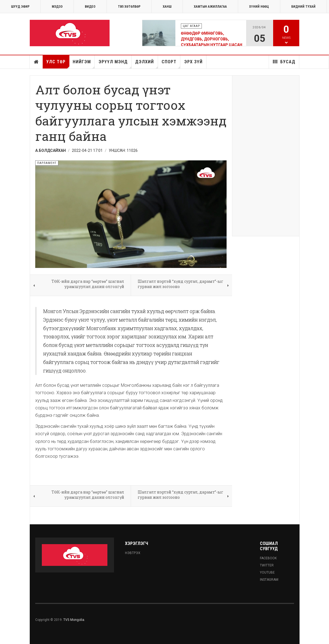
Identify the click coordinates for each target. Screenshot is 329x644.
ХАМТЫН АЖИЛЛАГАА (210, 7)
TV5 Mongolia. (74, 620)
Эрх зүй (193, 62)
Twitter (267, 565)
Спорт (171, 64)
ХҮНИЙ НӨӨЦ (259, 7)
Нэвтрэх (133, 553)
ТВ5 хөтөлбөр (129, 7)
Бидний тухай (303, 7)
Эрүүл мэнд (115, 64)
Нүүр (36, 62)
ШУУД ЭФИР (20, 7)
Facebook (268, 558)
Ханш (167, 7)
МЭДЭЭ (57, 7)
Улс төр (58, 64)
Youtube (267, 572)
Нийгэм (84, 64)
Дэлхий (146, 64)
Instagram (269, 580)
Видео (90, 7)
